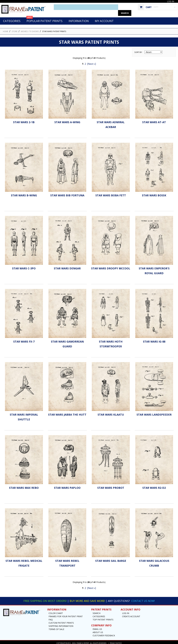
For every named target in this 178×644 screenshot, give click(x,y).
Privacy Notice (116, 641)
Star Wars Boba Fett (111, 194)
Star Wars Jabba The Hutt (67, 413)
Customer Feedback (104, 634)
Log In (171, 1)
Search (97, 612)
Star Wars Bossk (154, 194)
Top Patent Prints (103, 618)
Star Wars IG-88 (154, 340)
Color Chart (56, 612)
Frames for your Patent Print (66, 615)
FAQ (51, 618)
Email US (97, 627)
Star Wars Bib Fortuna (67, 194)
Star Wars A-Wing (67, 121)
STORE (15, 30)
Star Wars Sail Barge (111, 559)
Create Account (131, 615)
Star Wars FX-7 (24, 340)
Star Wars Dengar (67, 267)
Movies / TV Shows (30, 30)
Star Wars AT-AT (154, 121)
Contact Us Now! (143, 599)
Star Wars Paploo (67, 486)
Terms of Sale (56, 628)
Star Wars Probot (111, 486)
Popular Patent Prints (44, 19)
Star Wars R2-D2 (154, 486)
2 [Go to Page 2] (85, 62)
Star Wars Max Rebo (24, 486)
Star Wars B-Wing (24, 194)
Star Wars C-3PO (24, 267)
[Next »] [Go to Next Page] (91, 62)
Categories (12, 19)
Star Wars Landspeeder (154, 413)
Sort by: (138, 51)
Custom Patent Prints (61, 621)
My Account (104, 19)
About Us (98, 631)
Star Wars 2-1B (24, 121)
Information (79, 19)
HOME (6, 30)
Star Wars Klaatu (111, 413)
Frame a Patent (83, 641)
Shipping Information (61, 624)
